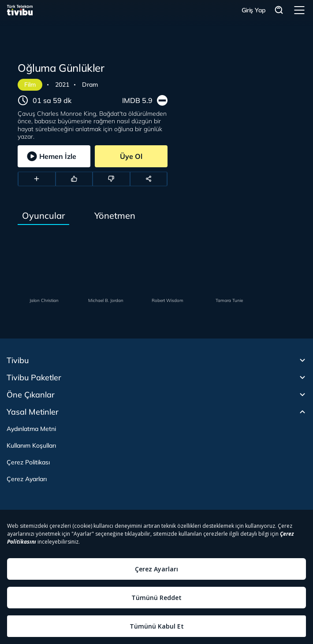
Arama (279, 10)
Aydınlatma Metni (31, 429)
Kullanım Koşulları (31, 445)
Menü (299, 10)
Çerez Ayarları (27, 479)
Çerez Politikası (28, 462)
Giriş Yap (254, 10)
